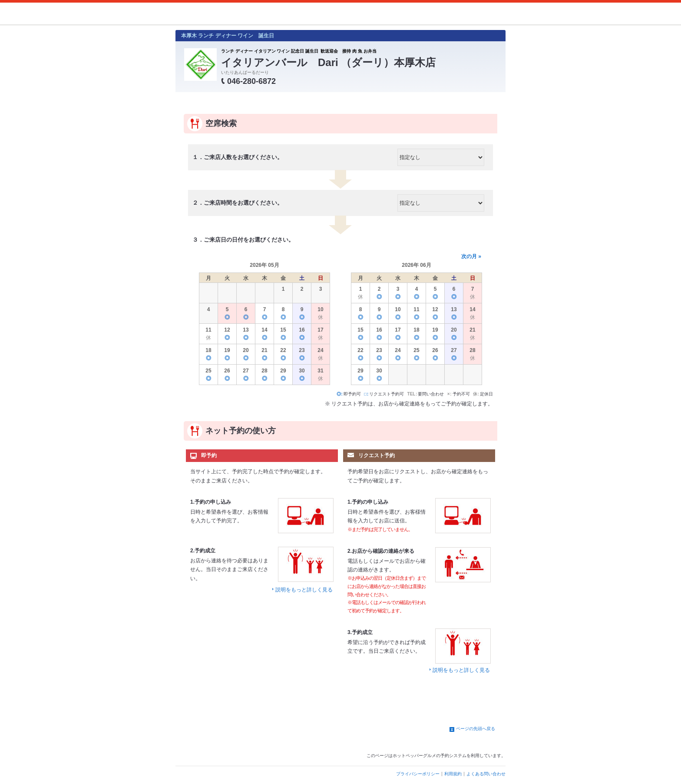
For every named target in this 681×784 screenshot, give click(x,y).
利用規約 (453, 774)
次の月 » (471, 256)
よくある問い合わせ (486, 774)
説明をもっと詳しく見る (304, 590)
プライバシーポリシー (418, 774)
